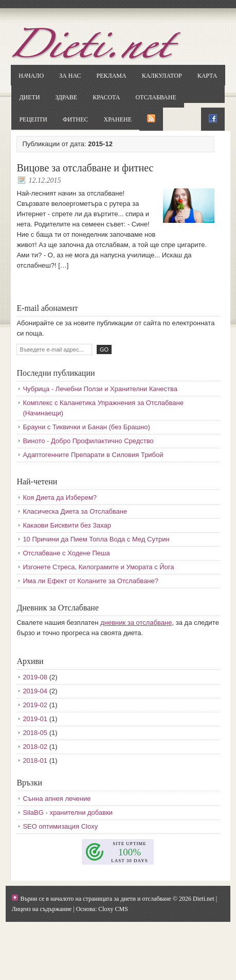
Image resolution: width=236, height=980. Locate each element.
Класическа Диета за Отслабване (75, 511)
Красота (106, 97)
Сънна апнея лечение (57, 799)
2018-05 (35, 733)
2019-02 (35, 705)
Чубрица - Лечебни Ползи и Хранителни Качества (100, 389)
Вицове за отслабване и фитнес (85, 168)
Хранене (118, 119)
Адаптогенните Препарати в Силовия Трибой (93, 455)
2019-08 (35, 677)
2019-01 (35, 719)
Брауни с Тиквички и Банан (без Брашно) (86, 427)
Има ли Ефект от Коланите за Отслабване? (90, 581)
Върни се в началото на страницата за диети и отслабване (96, 899)
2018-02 (35, 747)
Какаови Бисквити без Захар (67, 525)
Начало (31, 76)
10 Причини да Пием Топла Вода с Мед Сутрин (96, 539)
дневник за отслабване (136, 623)
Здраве (67, 97)
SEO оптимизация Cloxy (60, 826)
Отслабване (156, 97)
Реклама (111, 76)
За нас (70, 76)
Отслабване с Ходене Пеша (66, 553)
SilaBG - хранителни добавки (68, 812)
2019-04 (35, 691)
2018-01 (35, 760)
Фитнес (75, 119)
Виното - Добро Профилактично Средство (88, 441)
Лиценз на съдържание (41, 909)
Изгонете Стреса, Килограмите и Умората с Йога (98, 567)
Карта (207, 76)
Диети (29, 97)
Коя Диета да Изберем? (60, 497)
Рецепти (33, 119)
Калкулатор (162, 76)
